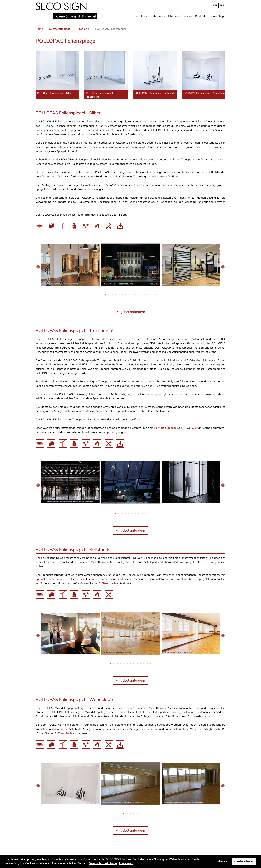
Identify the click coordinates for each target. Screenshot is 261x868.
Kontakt (200, 16)
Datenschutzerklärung (103, 863)
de (215, 5)
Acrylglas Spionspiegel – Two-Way (176, 428)
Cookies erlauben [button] (244, 861)
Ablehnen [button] (223, 861)
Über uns (174, 16)
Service (187, 16)
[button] (88, 864)
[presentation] (38, 267)
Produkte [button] (141, 16)
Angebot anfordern (130, 312)
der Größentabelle (105, 583)
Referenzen (158, 16)
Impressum (126, 863)
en (222, 5)
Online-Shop (216, 16)
